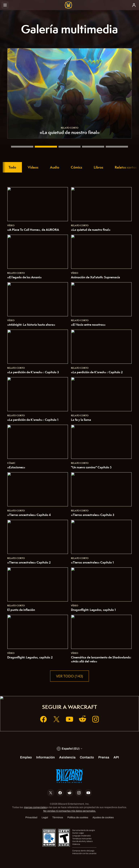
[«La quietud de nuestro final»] (46, 147)
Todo (12, 167)
